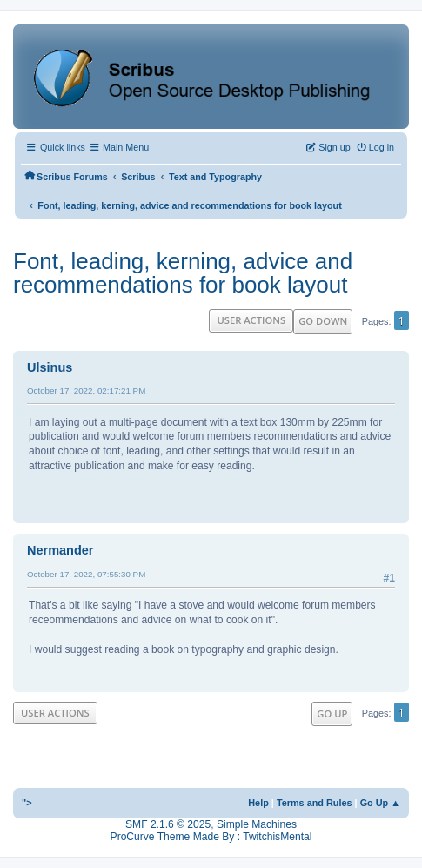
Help (258, 803)
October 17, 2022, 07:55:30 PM (86, 574)
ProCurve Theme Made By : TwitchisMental (211, 837)
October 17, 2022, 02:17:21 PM (86, 390)
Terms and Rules (315, 803)
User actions (251, 320)
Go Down (323, 321)
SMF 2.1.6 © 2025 (168, 824)
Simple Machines (257, 824)
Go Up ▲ (380, 803)
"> (27, 803)
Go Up (332, 713)
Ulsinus (50, 367)
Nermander (60, 550)
